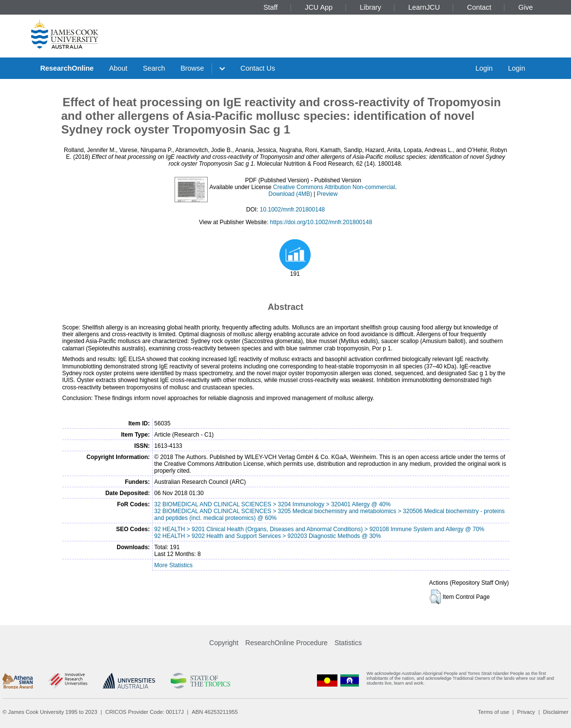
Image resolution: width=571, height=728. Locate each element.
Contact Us (258, 68)
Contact (479, 7)
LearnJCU (424, 7)
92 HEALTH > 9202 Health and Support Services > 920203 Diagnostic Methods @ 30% (267, 536)
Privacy (526, 712)
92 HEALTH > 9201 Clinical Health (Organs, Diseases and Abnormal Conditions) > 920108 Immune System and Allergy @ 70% (319, 529)
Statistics (348, 643)
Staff (270, 7)
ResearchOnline (67, 68)
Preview (327, 194)
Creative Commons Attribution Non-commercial (334, 187)
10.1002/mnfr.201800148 (292, 210)
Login (484, 68)
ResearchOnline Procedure (286, 643)
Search (154, 68)
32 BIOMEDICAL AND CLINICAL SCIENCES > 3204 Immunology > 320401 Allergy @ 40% (272, 504)
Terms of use (493, 712)
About (118, 68)
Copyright (224, 643)
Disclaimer (556, 712)
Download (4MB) (290, 194)
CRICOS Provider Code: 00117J (145, 712)
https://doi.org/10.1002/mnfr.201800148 (321, 222)
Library (371, 7)
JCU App (319, 7)
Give (526, 7)
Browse (192, 68)
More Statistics (173, 565)
